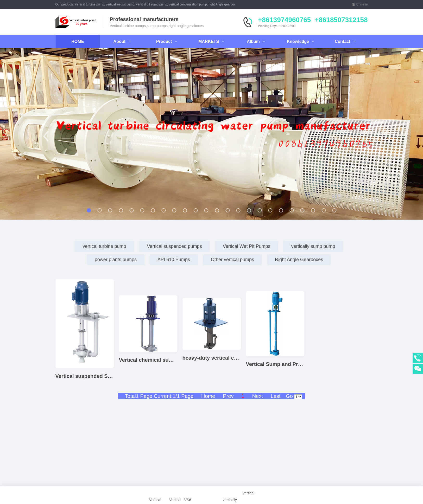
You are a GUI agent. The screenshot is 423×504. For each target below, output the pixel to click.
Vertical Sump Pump (114, 480)
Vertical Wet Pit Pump (140, 480)
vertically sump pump (313, 246)
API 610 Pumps (174, 260)
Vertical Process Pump (348, 480)
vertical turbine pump (104, 246)
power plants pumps (116, 260)
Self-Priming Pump (362, 480)
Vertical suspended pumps (175, 246)
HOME (78, 41)
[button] (46, 136)
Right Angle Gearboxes (299, 260)
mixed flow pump (317, 480)
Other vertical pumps (232, 260)
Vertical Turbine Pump (100, 480)
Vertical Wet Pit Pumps (247, 246)
